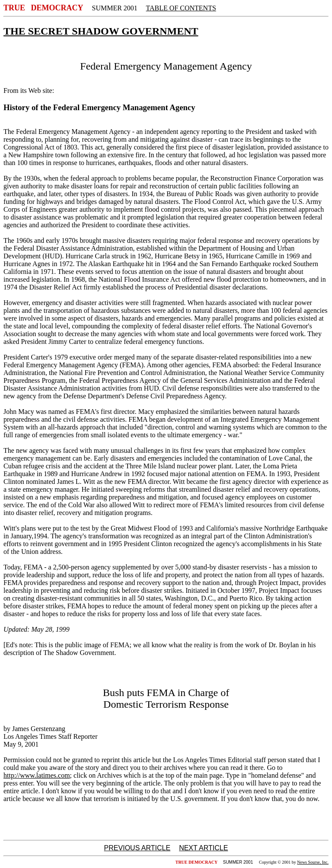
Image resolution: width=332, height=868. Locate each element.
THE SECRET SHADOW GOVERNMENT (101, 31)
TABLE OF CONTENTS (181, 8)
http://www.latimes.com (37, 775)
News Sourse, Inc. (313, 862)
